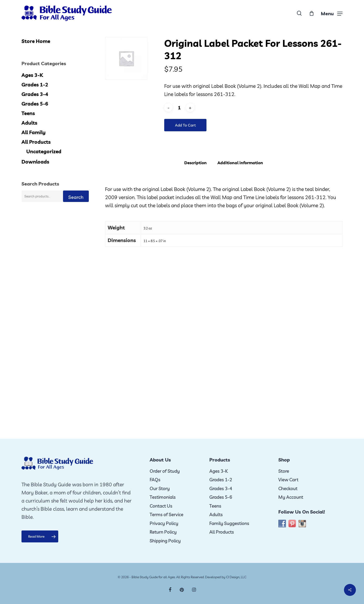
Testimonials (163, 497)
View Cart (288, 480)
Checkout (288, 488)
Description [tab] (195, 163)
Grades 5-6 (35, 104)
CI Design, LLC (236, 577)
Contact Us (161, 506)
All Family (34, 132)
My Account (291, 497)
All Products (36, 142)
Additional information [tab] (240, 163)
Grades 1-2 (35, 85)
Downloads (35, 162)
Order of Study (165, 471)
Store (284, 471)
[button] (332, 13)
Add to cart (185, 125)
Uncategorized (44, 151)
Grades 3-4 (35, 94)
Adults (29, 123)
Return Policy (163, 532)
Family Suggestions (229, 523)
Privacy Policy (164, 523)
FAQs (155, 480)
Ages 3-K (32, 75)
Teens (28, 113)
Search (76, 197)
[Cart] (311, 13)
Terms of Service (166, 514)
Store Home (36, 41)
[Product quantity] (179, 108)
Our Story (160, 488)
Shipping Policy (165, 541)
